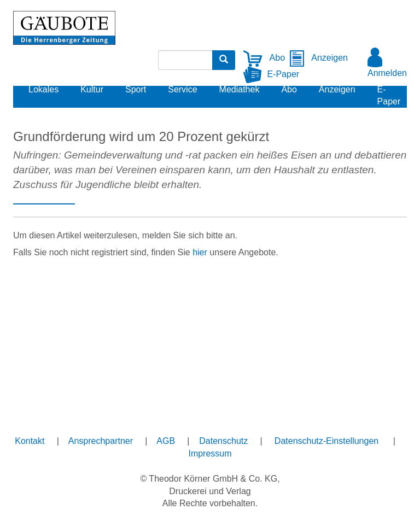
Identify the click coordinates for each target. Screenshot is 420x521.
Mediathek (240, 89)
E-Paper (271, 74)
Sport (136, 89)
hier (200, 252)
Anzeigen (319, 58)
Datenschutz (223, 441)
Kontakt (30, 441)
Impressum (210, 453)
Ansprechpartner (101, 441)
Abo (264, 58)
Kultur (92, 89)
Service (182, 89)
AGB (166, 441)
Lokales (43, 89)
